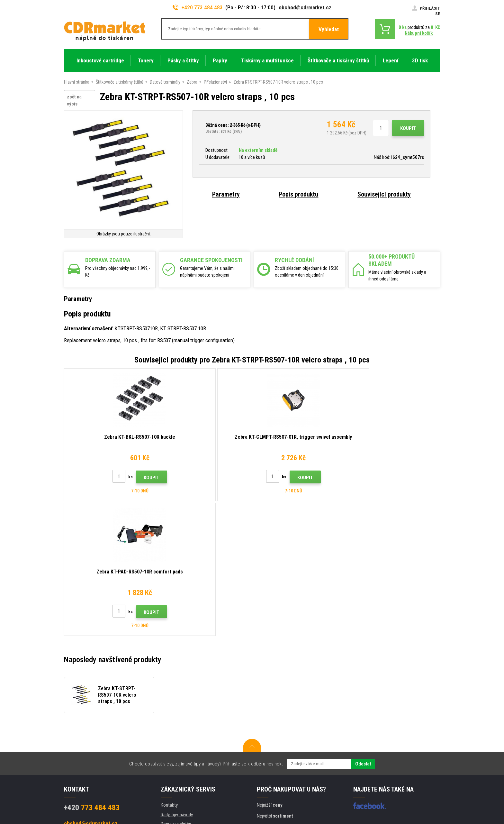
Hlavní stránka (77, 82)
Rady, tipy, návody (177, 680)
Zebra (192, 82)
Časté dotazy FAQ (178, 708)
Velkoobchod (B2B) (179, 699)
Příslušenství (215, 82)
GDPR (166, 737)
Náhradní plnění (175, 765)
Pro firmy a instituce (179, 746)
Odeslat (363, 629)
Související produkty (384, 194)
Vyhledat (329, 29)
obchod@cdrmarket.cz (305, 7)
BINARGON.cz (428, 794)
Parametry (226, 194)
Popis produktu (298, 194)
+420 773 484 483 (198, 7)
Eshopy (369, 794)
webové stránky (395, 794)
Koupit (408, 128)
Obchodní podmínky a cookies (189, 727)
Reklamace (171, 718)
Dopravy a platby (176, 689)
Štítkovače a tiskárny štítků (120, 82)
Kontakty (169, 670)
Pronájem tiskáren (178, 756)
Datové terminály (165, 82)
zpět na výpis (74, 101)
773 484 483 (92, 673)
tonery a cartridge (293, 816)
